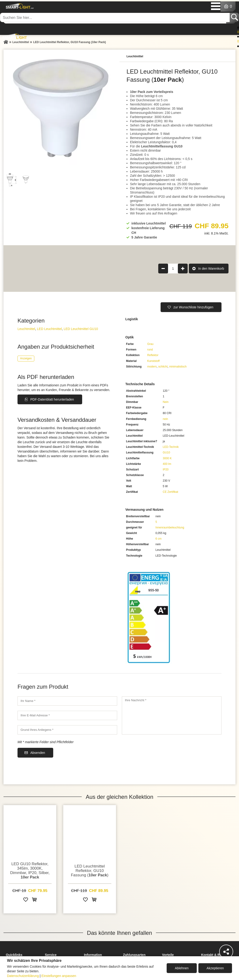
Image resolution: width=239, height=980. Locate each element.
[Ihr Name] (67, 701)
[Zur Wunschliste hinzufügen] (26, 900)
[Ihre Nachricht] (172, 715)
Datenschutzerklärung (23, 976)
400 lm (167, 464)
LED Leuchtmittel (49, 329)
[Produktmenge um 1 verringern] (163, 269)
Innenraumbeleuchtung (170, 527)
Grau (150, 344)
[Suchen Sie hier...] (115, 17)
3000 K (167, 458)
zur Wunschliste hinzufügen (193, 307)
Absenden (38, 753)
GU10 (166, 453)
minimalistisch (178, 367)
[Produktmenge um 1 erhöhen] (183, 269)
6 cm (158, 539)
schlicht (163, 367)
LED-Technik (171, 447)
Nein (166, 402)
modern (152, 367)
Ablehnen (182, 968)
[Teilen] (226, 952)
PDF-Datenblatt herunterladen (52, 399)
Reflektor (153, 355)
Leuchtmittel (26, 329)
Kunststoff (153, 361)
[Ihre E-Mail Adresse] (67, 715)
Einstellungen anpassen (59, 976)
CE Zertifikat (170, 492)
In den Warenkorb (211, 269)
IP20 (166, 470)
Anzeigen (26, 358)
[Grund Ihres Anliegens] (67, 730)
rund (150, 350)
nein (165, 419)
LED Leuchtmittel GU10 (81, 329)
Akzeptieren (215, 968)
